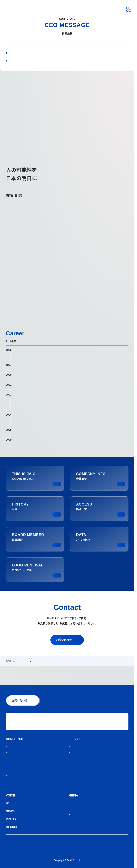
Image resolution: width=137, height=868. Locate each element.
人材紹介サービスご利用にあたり (25, 848)
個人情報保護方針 (16, 842)
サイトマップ (13, 854)
